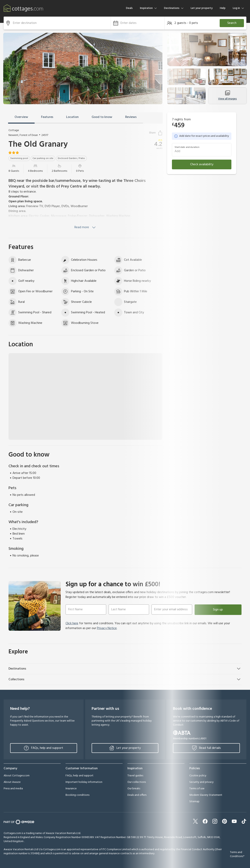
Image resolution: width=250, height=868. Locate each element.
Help (223, 8)
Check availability (202, 164)
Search (232, 23)
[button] (138, 23)
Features (47, 117)
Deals (129, 8)
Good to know (102, 117)
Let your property (202, 8)
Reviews (131, 117)
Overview (21, 117)
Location (72, 117)
